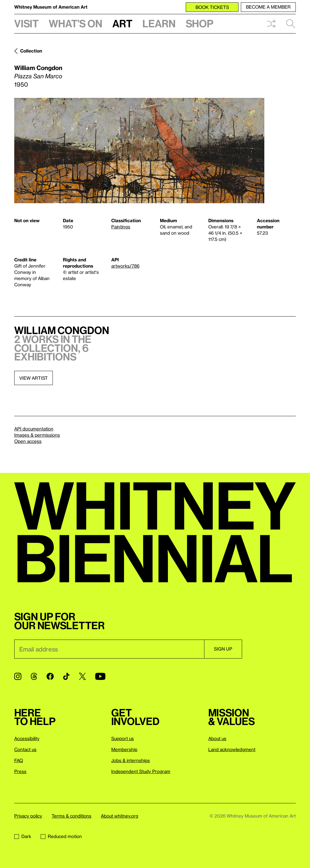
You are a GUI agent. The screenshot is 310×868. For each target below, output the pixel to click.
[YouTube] (100, 676)
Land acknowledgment (232, 749)
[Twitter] (82, 676)
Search (291, 24)
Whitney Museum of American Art (51, 7)
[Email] (109, 649)
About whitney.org (120, 816)
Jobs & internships (131, 760)
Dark (23, 836)
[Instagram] (18, 676)
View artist (34, 378)
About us (217, 738)
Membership (124, 749)
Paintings (121, 227)
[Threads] (34, 676)
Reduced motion (61, 836)
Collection (31, 51)
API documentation (34, 429)
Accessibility (27, 738)
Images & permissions (37, 435)
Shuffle (271, 24)
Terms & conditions (71, 816)
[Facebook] (50, 676)
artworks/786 (125, 266)
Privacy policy (28, 816)
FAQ (19, 760)
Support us (123, 738)
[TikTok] (66, 676)
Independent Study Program (141, 771)
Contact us (25, 749)
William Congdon (38, 68)
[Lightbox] (139, 151)
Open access (28, 441)
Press (20, 771)
